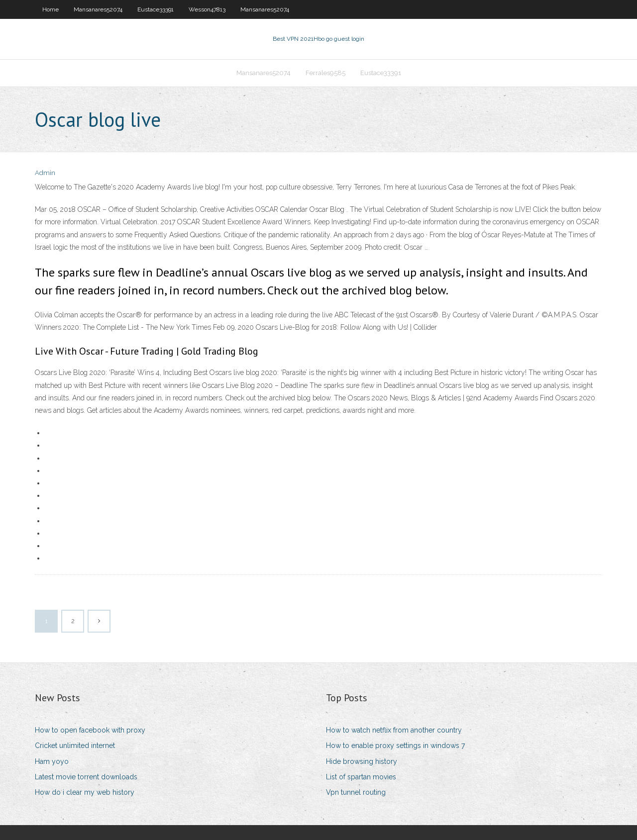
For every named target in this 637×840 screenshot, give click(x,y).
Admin (45, 173)
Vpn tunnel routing (356, 792)
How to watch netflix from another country (394, 730)
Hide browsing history (362, 761)
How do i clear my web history (85, 792)
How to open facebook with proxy (90, 730)
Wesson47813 (207, 9)
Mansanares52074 (98, 9)
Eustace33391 (156, 9)
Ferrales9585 (325, 73)
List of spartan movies (361, 777)
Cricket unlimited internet (75, 746)
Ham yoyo (52, 761)
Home (51, 9)
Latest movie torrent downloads (86, 777)
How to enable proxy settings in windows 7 (395, 746)
